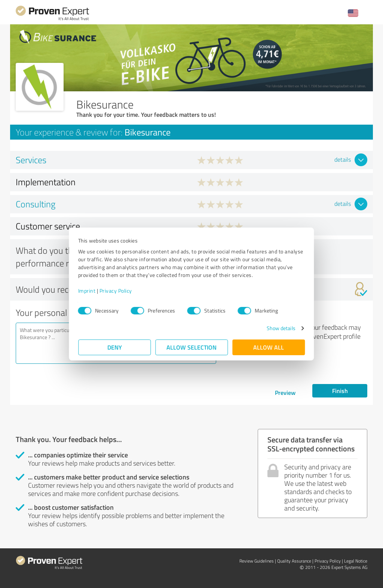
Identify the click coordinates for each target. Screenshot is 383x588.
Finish (340, 391)
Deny (115, 347)
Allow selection (191, 347)
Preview (285, 392)
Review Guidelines (257, 561)
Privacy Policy (116, 291)
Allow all (269, 347)
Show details (281, 328)
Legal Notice (356, 561)
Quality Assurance (294, 561)
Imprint (87, 291)
